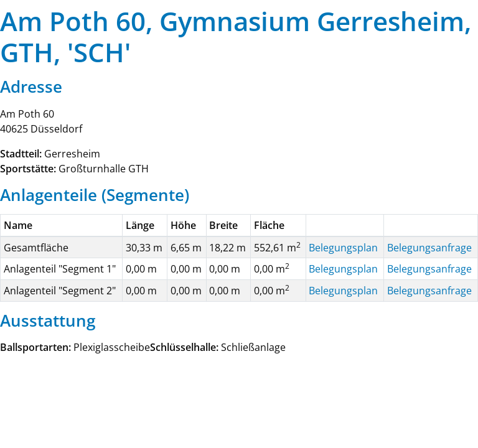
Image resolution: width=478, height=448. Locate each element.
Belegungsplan (343, 248)
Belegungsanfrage (429, 248)
